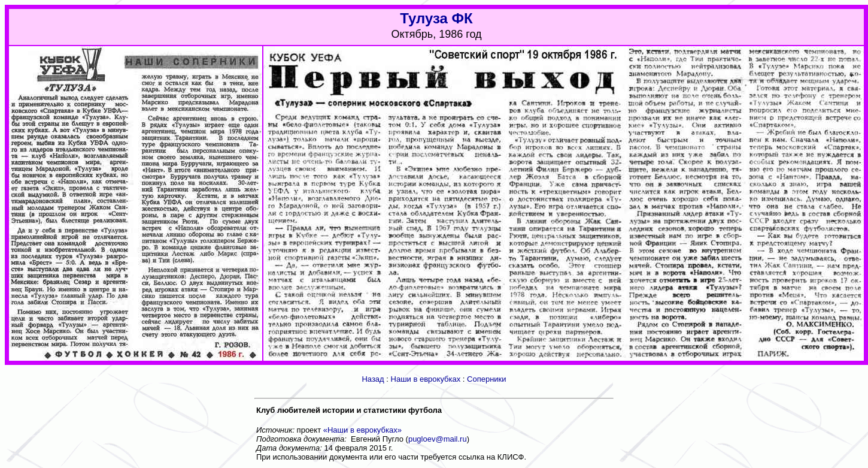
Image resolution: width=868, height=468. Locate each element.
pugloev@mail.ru (438, 439)
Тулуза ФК (436, 18)
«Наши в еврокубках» (362, 430)
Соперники (487, 379)
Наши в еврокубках (426, 379)
